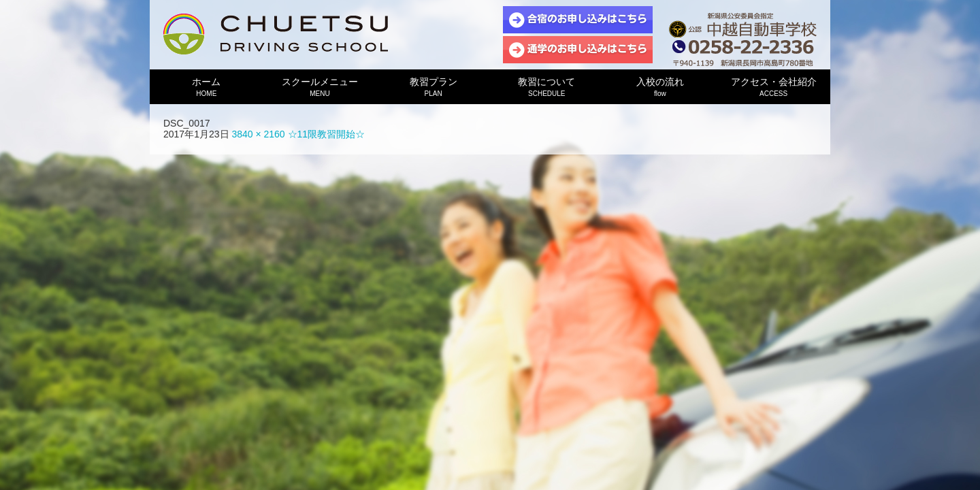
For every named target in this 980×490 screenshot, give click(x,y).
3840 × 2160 (258, 134)
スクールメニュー (320, 87)
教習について (547, 87)
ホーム (207, 87)
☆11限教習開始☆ (327, 134)
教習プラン (433, 87)
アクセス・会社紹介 (773, 87)
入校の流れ (660, 87)
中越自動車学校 (276, 34)
